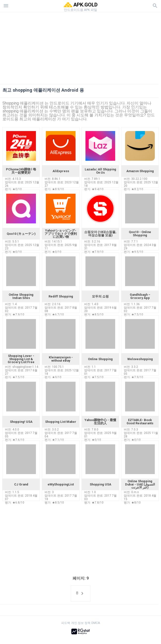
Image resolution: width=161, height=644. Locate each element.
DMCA (96, 623)
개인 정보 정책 (81, 623)
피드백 (66, 623)
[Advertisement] (80, 47)
